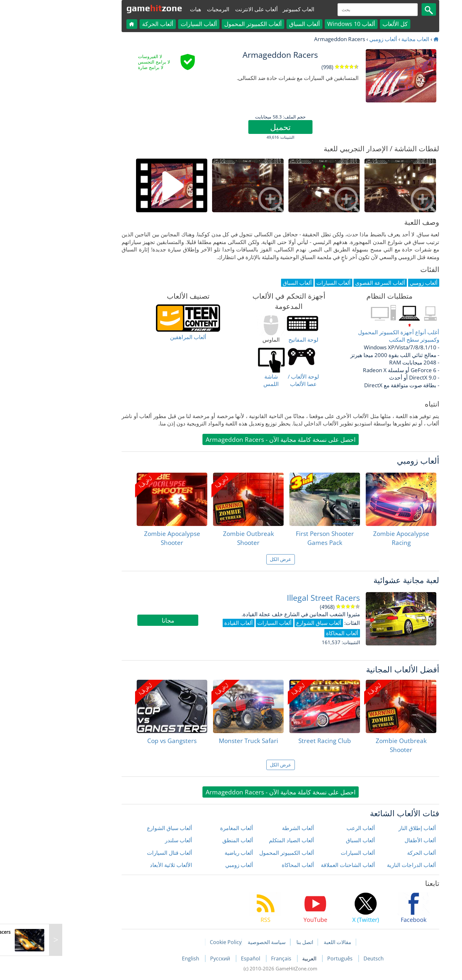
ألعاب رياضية (189, 853)
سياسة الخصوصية (217, 942)
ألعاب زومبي (334, 39)
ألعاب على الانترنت (207, 9)
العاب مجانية (366, 39)
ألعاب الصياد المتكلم (242, 840)
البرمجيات (169, 9)
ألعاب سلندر (129, 840)
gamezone (105, 8)
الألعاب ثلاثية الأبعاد (122, 865)
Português (291, 958)
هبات (146, 9)
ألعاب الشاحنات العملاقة (299, 865)
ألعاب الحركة (108, 24)
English (142, 958)
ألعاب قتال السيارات (120, 853)
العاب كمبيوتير (249, 9)
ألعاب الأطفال (371, 840)
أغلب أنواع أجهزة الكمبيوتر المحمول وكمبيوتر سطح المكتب (349, 336)
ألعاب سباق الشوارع (120, 828)
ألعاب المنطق (188, 840)
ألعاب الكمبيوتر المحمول (204, 24)
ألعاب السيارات (149, 24)
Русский (171, 958)
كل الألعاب (346, 24)
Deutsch (324, 958)
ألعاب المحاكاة (248, 865)
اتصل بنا (255, 942)
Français (232, 958)
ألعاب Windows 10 (302, 24)
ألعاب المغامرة (187, 828)
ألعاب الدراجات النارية (362, 865)
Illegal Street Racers (274, 598)
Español (202, 958)
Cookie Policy (176, 942)
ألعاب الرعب (311, 828)
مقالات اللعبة (288, 942)
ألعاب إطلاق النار (368, 828)
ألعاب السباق (255, 24)
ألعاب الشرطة (249, 828)
